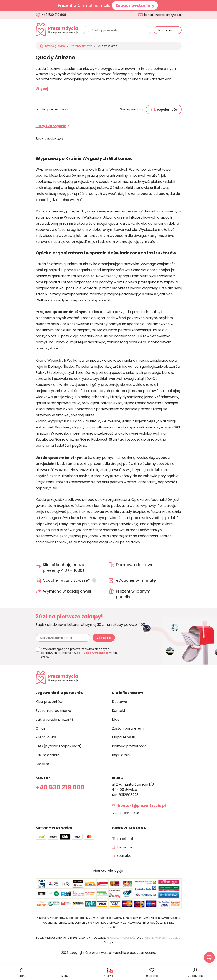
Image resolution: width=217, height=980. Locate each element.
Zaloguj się (195, 976)
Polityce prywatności (92, 653)
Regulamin (121, 755)
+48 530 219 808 (54, 15)
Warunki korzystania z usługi (162, 938)
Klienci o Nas (46, 737)
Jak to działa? (47, 755)
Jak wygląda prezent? (55, 719)
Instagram (126, 847)
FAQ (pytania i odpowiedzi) (59, 746)
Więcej (42, 89)
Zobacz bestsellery (135, 5)
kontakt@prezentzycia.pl (163, 15)
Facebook (125, 839)
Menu (65, 976)
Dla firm (42, 764)
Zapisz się (104, 638)
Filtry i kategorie (51, 126)
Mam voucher (168, 30)
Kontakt (119, 711)
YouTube (124, 856)
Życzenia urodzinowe (53, 711)
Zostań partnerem (128, 728)
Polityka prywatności (130, 746)
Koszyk (109, 974)
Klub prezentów (49, 702)
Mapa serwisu (123, 737)
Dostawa (119, 702)
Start (22, 976)
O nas (41, 728)
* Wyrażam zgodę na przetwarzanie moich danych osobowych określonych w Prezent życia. (80, 653)
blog (116, 719)
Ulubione (152, 976)
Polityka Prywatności (123, 938)
